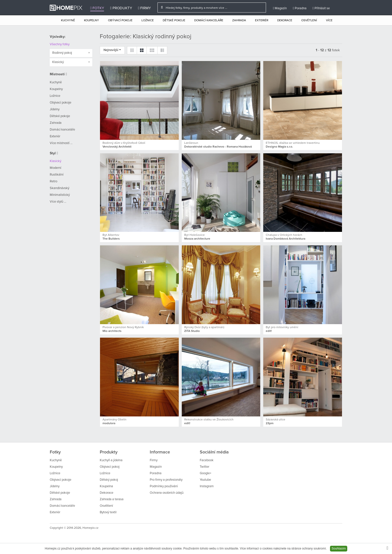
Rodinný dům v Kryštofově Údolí (124, 143)
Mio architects (112, 331)
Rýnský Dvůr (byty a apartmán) (204, 327)
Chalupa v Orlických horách (284, 235)
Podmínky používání (164, 486)
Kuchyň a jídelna (111, 460)
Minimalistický (60, 195)
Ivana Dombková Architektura (285, 239)
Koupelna (106, 486)
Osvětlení (309, 21)
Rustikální (57, 175)
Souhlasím (339, 548)
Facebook (207, 460)
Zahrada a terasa (112, 499)
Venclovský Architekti (117, 147)
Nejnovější (112, 50)
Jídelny (55, 109)
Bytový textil (108, 512)
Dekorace (285, 21)
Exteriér (262, 21)
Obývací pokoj (110, 467)
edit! (269, 331)
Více (329, 21)
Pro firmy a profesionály (166, 480)
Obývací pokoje (120, 21)
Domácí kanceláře (209, 21)
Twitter (204, 467)
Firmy (144, 8)
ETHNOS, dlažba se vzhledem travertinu (293, 143)
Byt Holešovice (194, 235)
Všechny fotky (60, 44)
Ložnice (148, 21)
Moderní (55, 168)
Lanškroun (191, 143)
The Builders (111, 239)
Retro (53, 181)
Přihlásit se (321, 8)
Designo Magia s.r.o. (279, 147)
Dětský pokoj (109, 480)
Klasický (55, 161)
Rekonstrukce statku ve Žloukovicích (209, 420)
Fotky (97, 8)
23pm (270, 423)
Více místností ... (61, 143)
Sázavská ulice (275, 420)
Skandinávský (59, 188)
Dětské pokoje (174, 21)
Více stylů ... (58, 202)
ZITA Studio (192, 331)
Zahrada (239, 21)
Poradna (300, 8)
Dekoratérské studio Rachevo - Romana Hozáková (218, 147)
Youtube (205, 480)
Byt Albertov (111, 235)
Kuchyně (68, 21)
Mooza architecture (197, 239)
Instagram (207, 486)
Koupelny (91, 21)
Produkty (121, 8)
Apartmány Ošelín (114, 420)
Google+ (205, 473)
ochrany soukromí (314, 548)
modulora (109, 423)
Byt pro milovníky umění (282, 327)
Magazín (280, 8)
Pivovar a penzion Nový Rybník (123, 327)
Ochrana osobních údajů (167, 493)
